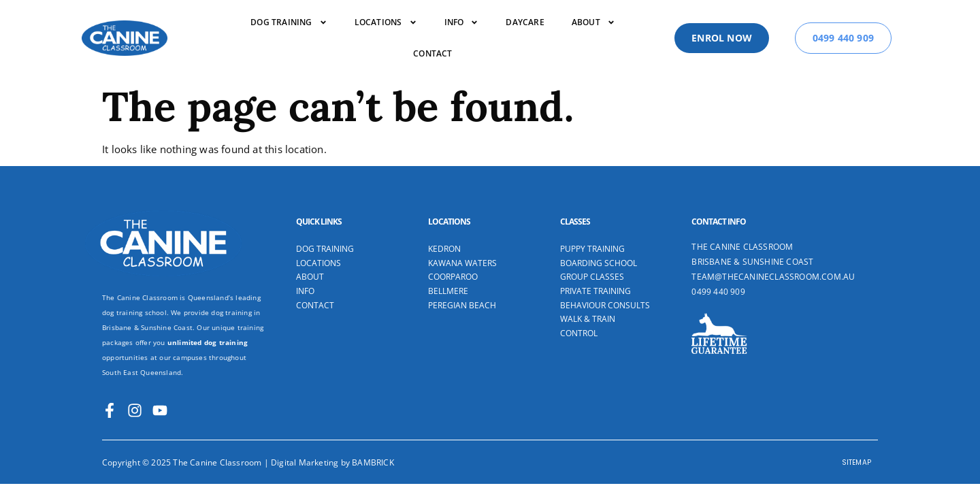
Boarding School (599, 246)
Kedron (444, 231)
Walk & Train (588, 301)
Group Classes (592, 259)
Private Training (595, 274)
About (593, 22)
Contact (432, 53)
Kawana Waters (462, 246)
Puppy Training (592, 231)
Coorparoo (453, 259)
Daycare (525, 22)
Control (579, 316)
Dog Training (325, 231)
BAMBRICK (373, 445)
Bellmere (448, 274)
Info (462, 22)
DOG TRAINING (289, 22)
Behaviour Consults (605, 288)
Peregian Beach (462, 288)
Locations (386, 22)
